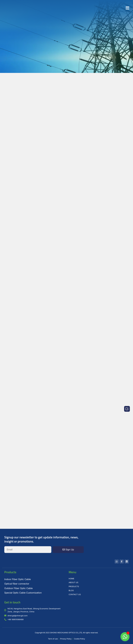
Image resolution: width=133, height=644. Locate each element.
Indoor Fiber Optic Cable (18, 579)
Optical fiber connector (17, 584)
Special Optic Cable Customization (23, 593)
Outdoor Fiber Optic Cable (18, 588)
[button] (127, 8)
